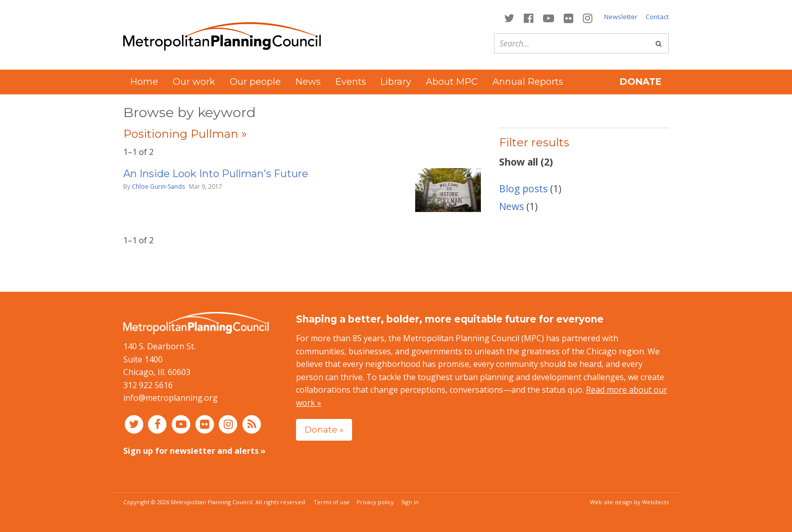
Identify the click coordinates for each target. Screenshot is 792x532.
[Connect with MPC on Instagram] (588, 17)
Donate (641, 82)
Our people (255, 82)
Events (351, 82)
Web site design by (629, 502)
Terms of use (332, 502)
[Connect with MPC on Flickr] (569, 17)
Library (396, 82)
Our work (194, 82)
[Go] (659, 43)
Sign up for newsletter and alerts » (194, 451)
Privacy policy (375, 502)
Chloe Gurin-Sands (158, 187)
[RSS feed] (252, 424)
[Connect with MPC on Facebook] (528, 17)
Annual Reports (528, 82)
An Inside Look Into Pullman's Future (216, 174)
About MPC (452, 82)
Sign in (410, 502)
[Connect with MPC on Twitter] (509, 17)
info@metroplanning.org (170, 398)
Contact (657, 17)
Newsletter (621, 17)
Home (144, 82)
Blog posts (523, 189)
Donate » (324, 429)
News (308, 82)
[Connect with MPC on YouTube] (548, 17)
